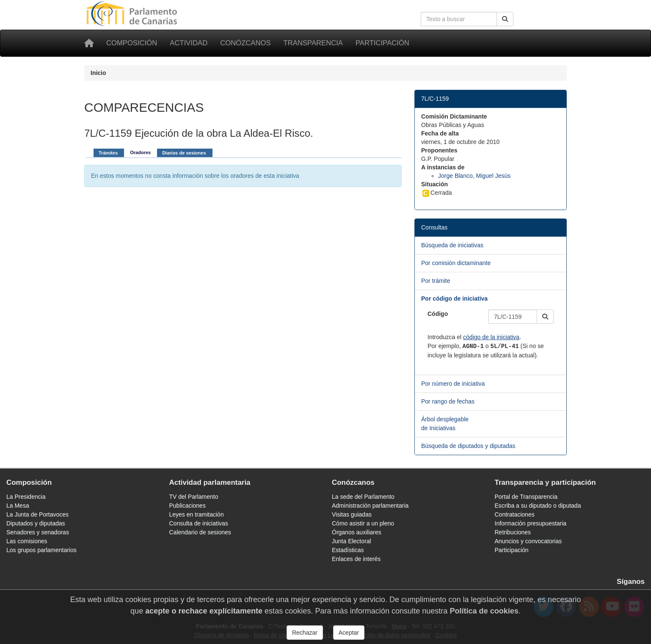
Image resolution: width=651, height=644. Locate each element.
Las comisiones (27, 541)
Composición (132, 43)
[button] (545, 317)
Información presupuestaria (531, 523)
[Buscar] (505, 19)
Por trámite (436, 281)
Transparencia (313, 43)
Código (438, 314)
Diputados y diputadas (36, 523)
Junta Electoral (352, 541)
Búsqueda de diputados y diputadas (468, 446)
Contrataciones (515, 514)
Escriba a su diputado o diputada (538, 506)
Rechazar (305, 633)
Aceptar (349, 633)
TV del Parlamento (194, 497)
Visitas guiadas (352, 514)
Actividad (189, 43)
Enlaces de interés (356, 559)
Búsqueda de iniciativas (452, 245)
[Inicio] (89, 43)
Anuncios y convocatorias (528, 541)
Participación (382, 43)
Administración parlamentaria (370, 506)
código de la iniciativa (491, 337)
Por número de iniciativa (453, 384)
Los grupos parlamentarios (41, 550)
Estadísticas (348, 550)
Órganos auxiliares (357, 532)
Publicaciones (188, 506)
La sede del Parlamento (363, 497)
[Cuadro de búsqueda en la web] (459, 19)
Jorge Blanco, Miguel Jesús (474, 176)
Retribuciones (513, 532)
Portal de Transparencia (526, 497)
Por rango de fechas (448, 401)
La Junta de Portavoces (37, 514)
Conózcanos (245, 43)
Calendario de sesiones (200, 532)
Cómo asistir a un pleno (363, 523)
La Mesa (18, 506)
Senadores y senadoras (38, 532)
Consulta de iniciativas (199, 523)
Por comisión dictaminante (456, 263)
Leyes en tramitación (197, 514)
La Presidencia (26, 497)
